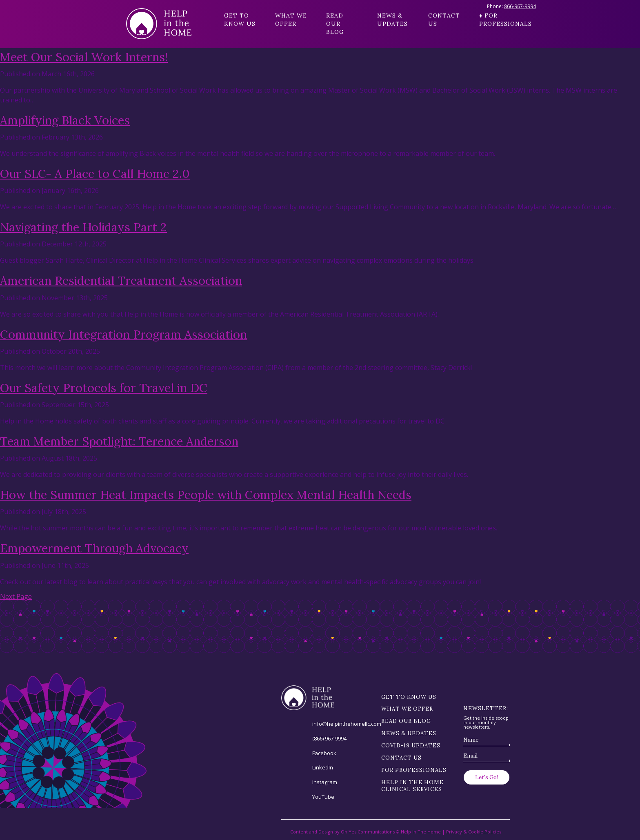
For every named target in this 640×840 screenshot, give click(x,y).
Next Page (16, 596)
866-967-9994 (520, 6)
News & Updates (392, 20)
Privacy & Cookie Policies (474, 832)
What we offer (291, 20)
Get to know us (240, 20)
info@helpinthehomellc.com (347, 724)
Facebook (324, 753)
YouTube (323, 797)
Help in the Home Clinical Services (412, 786)
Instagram (325, 782)
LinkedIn (323, 767)
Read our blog (335, 23)
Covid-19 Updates (411, 746)
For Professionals (414, 770)
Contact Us (444, 20)
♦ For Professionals (497, 20)
